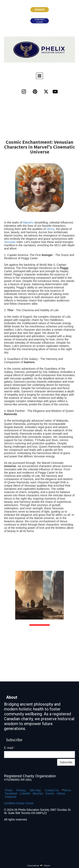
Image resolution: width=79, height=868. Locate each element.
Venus (51, 229)
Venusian (10, 242)
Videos (61, 794)
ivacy (22, 790)
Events (50, 794)
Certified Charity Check (19, 803)
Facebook (11, 794)
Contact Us (52, 790)
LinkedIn (25, 794)
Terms (67, 790)
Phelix (9, 790)
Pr (18, 790)
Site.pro (47, 865)
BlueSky (38, 794)
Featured (11, 797)
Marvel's (28, 222)
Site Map (35, 790)
